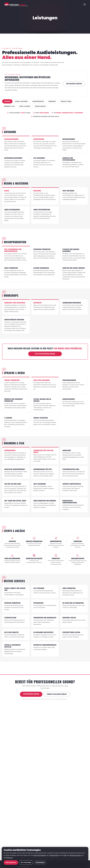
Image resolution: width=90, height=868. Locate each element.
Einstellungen (40, 863)
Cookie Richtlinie (54, 855)
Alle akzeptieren (11, 863)
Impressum (10, 858)
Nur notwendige (26, 863)
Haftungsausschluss (75, 855)
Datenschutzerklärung (40, 855)
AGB (65, 855)
